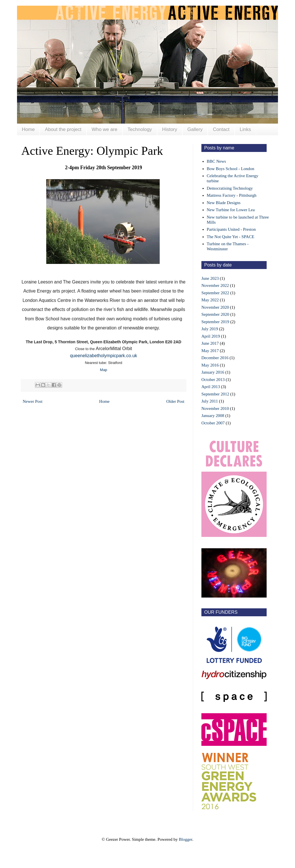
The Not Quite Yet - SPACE (231, 237)
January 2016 (213, 372)
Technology (140, 129)
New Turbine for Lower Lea (231, 210)
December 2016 (215, 358)
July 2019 (210, 329)
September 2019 (215, 322)
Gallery (195, 129)
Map (103, 370)
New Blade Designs (224, 203)
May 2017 (210, 351)
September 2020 (215, 314)
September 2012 (215, 394)
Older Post (175, 401)
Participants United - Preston (231, 229)
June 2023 (210, 278)
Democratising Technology (230, 188)
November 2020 (215, 307)
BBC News (216, 161)
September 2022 (215, 293)
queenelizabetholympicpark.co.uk (104, 356)
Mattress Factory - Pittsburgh (232, 195)
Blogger (186, 839)
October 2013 (213, 380)
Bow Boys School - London (231, 169)
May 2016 (210, 365)
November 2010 (215, 408)
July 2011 (210, 401)
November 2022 (215, 285)
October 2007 (213, 423)
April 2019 (211, 336)
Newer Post (33, 401)
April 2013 (211, 387)
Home (28, 129)
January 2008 (213, 416)
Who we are (105, 129)
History (170, 129)
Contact (221, 129)
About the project (63, 129)
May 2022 (210, 300)
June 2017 (210, 343)
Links (245, 129)
